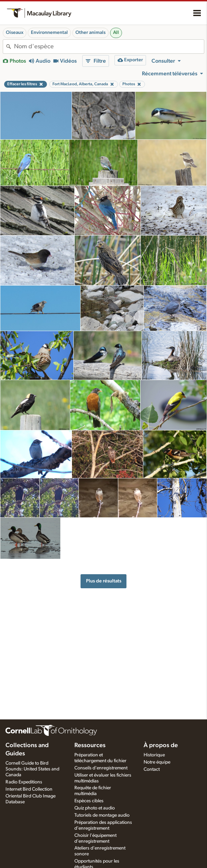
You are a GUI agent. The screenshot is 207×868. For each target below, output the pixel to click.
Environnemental (49, 33)
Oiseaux (15, 33)
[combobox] (109, 47)
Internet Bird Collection (29, 789)
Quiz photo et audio (95, 808)
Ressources (90, 745)
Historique (154, 755)
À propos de (161, 745)
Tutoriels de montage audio (102, 815)
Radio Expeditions (24, 782)
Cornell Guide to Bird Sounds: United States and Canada (32, 769)
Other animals (90, 33)
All (116, 33)
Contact (152, 769)
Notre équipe (157, 762)
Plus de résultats (104, 581)
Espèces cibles (89, 801)
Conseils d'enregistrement (101, 768)
